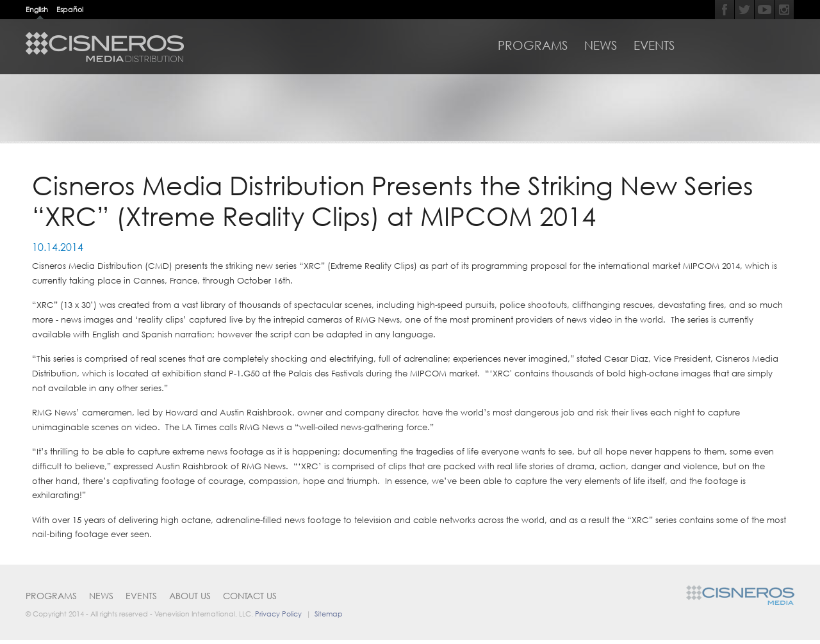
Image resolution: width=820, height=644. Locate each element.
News (601, 45)
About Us (190, 596)
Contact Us (250, 596)
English (37, 9)
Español (70, 9)
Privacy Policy (278, 614)
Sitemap (329, 614)
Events (654, 45)
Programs (533, 45)
